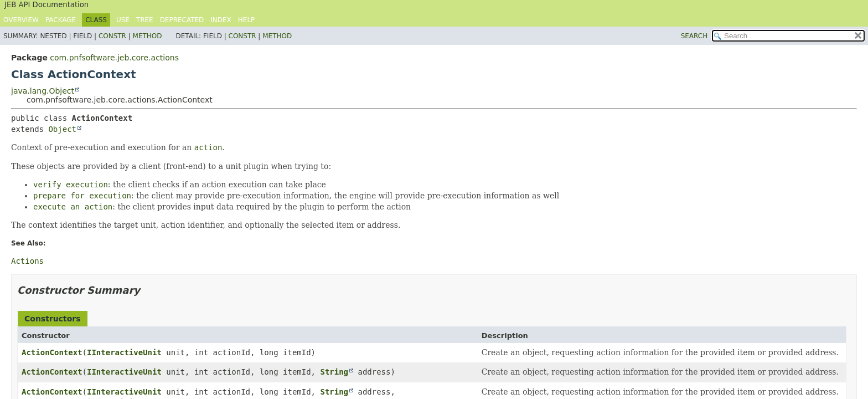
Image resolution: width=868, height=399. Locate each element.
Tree (145, 20)
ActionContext (52, 352)
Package (61, 20)
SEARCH (694, 36)
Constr (112, 36)
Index (221, 20)
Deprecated (182, 20)
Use (123, 20)
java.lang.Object (43, 91)
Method (148, 36)
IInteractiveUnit (124, 352)
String (334, 372)
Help (247, 20)
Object (62, 129)
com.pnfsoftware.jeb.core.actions (114, 58)
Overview (21, 20)
